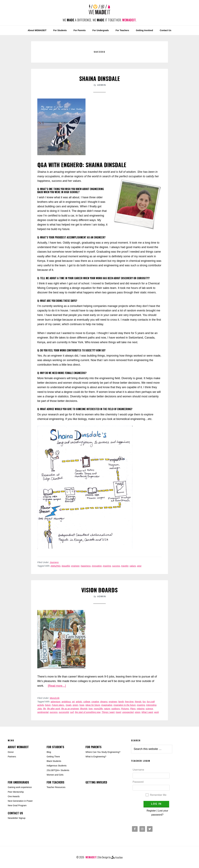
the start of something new (88, 712)
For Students (55, 747)
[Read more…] (57, 686)
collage (87, 702)
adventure (56, 702)
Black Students (54, 761)
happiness (86, 566)
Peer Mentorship (16, 792)
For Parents (93, 747)
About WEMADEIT (18, 747)
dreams (104, 702)
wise (139, 566)
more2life (98, 709)
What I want (147, 712)
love (91, 709)
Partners (12, 757)
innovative (97, 566)
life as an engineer (70, 709)
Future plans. (58, 705)
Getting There (53, 757)
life (44, 709)
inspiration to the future (125, 705)
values (133, 566)
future (48, 705)
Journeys (54, 562)
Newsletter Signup (17, 818)
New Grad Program (17, 805)
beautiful (66, 566)
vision (137, 712)
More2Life (55, 698)
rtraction (117, 857)
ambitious (66, 702)
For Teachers (55, 782)
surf (72, 712)
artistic (79, 702)
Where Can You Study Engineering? (103, 752)
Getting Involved (96, 782)
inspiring (107, 566)
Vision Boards (99, 590)
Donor (11, 752)
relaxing (141, 709)
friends (138, 702)
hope (82, 705)
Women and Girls (55, 775)
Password (138, 782)
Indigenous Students (57, 766)
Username (138, 770)
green (75, 705)
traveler (125, 566)
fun (144, 702)
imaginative (107, 705)
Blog (49, 752)
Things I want (108, 712)
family (121, 702)
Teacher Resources (56, 787)
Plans (133, 709)
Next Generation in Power (20, 801)
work (157, 712)
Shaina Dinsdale (99, 78)
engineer (75, 566)
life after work (54, 709)
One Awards (14, 796)
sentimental (43, 712)
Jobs (40, 709)
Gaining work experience (20, 787)
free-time (129, 702)
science (149, 709)
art (73, 702)
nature (107, 709)
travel (118, 712)
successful (64, 712)
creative (95, 702)
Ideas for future (93, 705)
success (116, 566)
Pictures (125, 709)
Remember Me (158, 795)
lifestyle (84, 709)
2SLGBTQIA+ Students (58, 770)
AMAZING (56, 566)
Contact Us (15, 813)
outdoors (116, 709)
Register (151, 811)
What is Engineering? (96, 757)
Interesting (151, 705)
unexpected (128, 712)
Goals (69, 705)
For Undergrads (18, 782)
